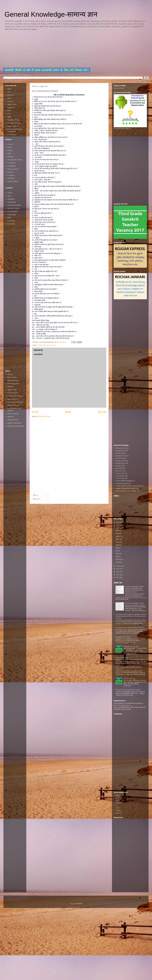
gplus (117, 800)
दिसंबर (118, 531)
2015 (118, 569)
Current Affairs (13, 181)
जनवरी (118, 562)
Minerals (11, 417)
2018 (118, 525)
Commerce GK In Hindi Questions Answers (130, 627)
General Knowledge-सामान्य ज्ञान (51, 14)
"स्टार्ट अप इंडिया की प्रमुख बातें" (124, 481)
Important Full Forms (15, 402)
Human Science (13, 169)
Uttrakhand (12, 202)
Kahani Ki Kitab (119, 88)
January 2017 (120, 456)
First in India (12, 377)
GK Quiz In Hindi (129, 678)
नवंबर (117, 533)
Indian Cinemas (13, 414)
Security (10, 101)
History (10, 150)
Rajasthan (11, 199)
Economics (11, 163)
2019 (118, 522)
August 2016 (120, 451)
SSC (9, 92)
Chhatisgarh (12, 215)
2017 (118, 528)
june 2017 (119, 468)
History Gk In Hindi (122, 658)
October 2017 (51, 345)
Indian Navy (12, 134)
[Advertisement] (59, 49)
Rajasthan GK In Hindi (123, 637)
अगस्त (117, 542)
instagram (119, 803)
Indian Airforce (13, 126)
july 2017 (119, 466)
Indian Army (12, 104)
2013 (118, 575)
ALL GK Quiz (120, 478)
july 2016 (119, 453)
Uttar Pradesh (12, 211)
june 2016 (119, 458)
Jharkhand (11, 221)
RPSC (10, 98)
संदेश (36, 495)
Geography (11, 166)
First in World (13, 393)
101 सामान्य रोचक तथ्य (122, 483)
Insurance (11, 107)
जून (117, 548)
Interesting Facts (13, 383)
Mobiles (10, 387)
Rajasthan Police (14, 120)
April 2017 (119, 471)
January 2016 (120, 461)
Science (10, 144)
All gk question (120, 476)
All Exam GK (120, 473)
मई (117, 551)
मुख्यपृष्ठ (68, 412)
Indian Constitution (15, 423)
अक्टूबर (118, 536)
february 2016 (120, 448)
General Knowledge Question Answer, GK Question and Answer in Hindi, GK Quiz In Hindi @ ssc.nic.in (135, 589)
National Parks (13, 420)
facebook (119, 798)
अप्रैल (117, 554)
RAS (9, 111)
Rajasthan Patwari (14, 123)
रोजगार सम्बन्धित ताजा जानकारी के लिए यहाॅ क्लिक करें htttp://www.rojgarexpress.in (128, 704)
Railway (10, 95)
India (9, 196)
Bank (9, 89)
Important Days (13, 399)
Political (10, 172)
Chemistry (11, 178)
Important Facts (13, 380)
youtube (118, 810)
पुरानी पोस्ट (102, 412)
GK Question (41, 345)
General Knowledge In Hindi (134, 603)
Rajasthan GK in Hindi (131, 646)
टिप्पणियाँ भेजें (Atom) (45, 417)
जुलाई (117, 545)
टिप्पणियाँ (37, 499)
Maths (10, 147)
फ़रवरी (117, 559)
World (10, 193)
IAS (9, 114)
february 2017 (120, 463)
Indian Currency (13, 405)
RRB (9, 117)
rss (117, 805)
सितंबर (118, 539)
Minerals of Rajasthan (15, 426)
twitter (118, 795)
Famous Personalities (15, 396)
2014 (118, 572)
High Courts (12, 390)
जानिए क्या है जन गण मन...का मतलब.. (126, 491)
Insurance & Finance (15, 160)
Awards (10, 374)
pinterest (118, 813)
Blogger (72, 904)
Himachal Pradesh (14, 205)
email (117, 808)
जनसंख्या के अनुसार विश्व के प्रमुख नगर (126, 488)
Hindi (9, 154)
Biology (10, 157)
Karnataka (11, 224)
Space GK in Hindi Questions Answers (128, 690)
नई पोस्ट (35, 412)
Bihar (9, 218)
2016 (118, 566)
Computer (11, 175)
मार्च (117, 557)
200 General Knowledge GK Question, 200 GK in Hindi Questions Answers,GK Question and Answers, (131, 616)
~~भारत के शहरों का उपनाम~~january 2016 (128, 486)
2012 (118, 577)
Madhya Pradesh (14, 208)
